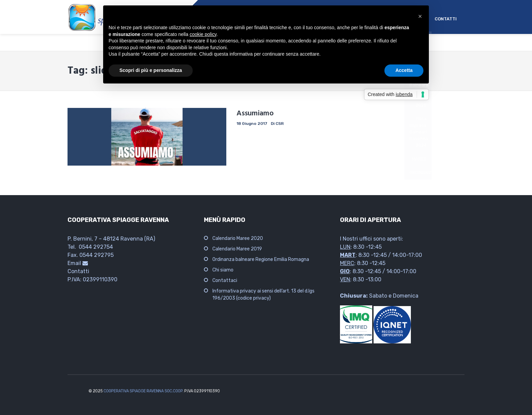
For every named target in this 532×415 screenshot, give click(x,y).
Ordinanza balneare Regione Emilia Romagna (261, 259)
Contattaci (225, 280)
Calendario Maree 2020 (238, 238)
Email (78, 263)
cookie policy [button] (203, 34)
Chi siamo (223, 270)
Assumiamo (255, 114)
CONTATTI (446, 19)
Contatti (78, 271)
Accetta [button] (404, 70)
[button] (420, 16)
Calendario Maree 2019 (237, 249)
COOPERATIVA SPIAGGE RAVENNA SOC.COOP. (153, 391)
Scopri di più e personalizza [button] (151, 70)
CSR (280, 124)
